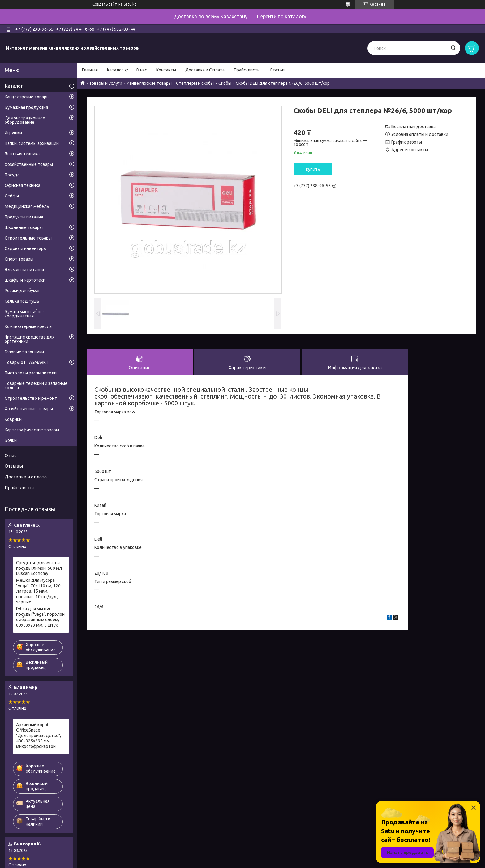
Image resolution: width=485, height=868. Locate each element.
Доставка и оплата (26, 477)
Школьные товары (24, 227)
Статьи (277, 70)
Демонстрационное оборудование (25, 120)
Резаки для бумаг (22, 291)
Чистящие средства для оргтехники (30, 339)
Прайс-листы (247, 70)
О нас (141, 70)
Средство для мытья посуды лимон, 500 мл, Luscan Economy (39, 568)
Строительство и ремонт (31, 398)
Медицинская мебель (27, 206)
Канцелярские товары (149, 83)
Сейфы (12, 196)
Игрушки (13, 133)
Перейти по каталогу (282, 16)
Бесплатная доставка (413, 127)
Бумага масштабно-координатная (24, 314)
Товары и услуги (106, 83)
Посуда (12, 175)
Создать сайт (105, 4)
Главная (90, 70)
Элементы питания (24, 270)
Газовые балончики (24, 352)
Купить (313, 169)
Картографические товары (32, 430)
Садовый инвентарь (25, 248)
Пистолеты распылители (31, 373)
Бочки (11, 440)
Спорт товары (19, 259)
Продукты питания (24, 217)
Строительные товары (28, 238)
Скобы (225, 83)
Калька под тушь (22, 301)
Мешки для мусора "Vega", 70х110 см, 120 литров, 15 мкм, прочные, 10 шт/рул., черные (38, 591)
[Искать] (453, 48)
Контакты (166, 70)
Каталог (115, 70)
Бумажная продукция (26, 107)
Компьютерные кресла (28, 326)
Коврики (13, 419)
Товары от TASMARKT (27, 362)
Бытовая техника (22, 154)
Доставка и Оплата (205, 70)
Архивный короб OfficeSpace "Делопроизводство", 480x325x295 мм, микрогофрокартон (39, 736)
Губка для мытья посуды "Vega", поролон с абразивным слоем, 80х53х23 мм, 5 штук (40, 617)
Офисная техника (22, 185)
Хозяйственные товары (29, 164)
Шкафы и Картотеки (25, 280)
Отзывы (14, 466)
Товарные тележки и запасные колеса (36, 386)
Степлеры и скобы (195, 83)
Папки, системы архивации (32, 143)
